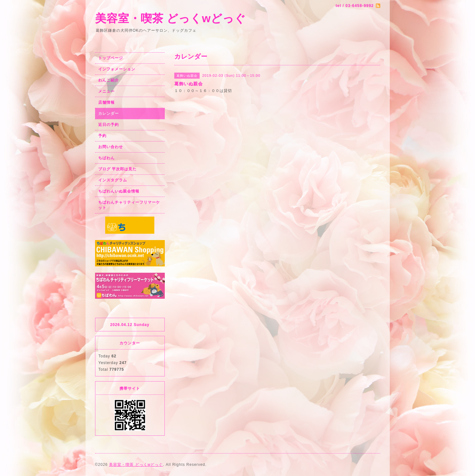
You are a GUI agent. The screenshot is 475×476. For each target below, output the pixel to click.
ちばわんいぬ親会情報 (119, 191)
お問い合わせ (111, 147)
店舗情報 (106, 102)
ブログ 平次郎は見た (117, 169)
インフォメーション (117, 69)
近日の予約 (109, 125)
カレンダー (109, 114)
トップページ (111, 58)
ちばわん (106, 158)
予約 (102, 136)
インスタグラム (113, 180)
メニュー (106, 91)
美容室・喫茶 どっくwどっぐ (171, 18)
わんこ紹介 (109, 80)
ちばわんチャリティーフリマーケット (129, 205)
